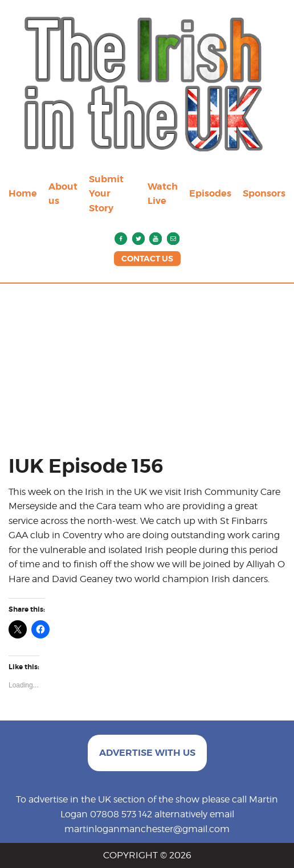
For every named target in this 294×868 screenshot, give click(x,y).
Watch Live (163, 194)
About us (63, 194)
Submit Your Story (106, 194)
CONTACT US (147, 259)
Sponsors (264, 193)
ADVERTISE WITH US (147, 753)
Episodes (210, 193)
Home (23, 193)
